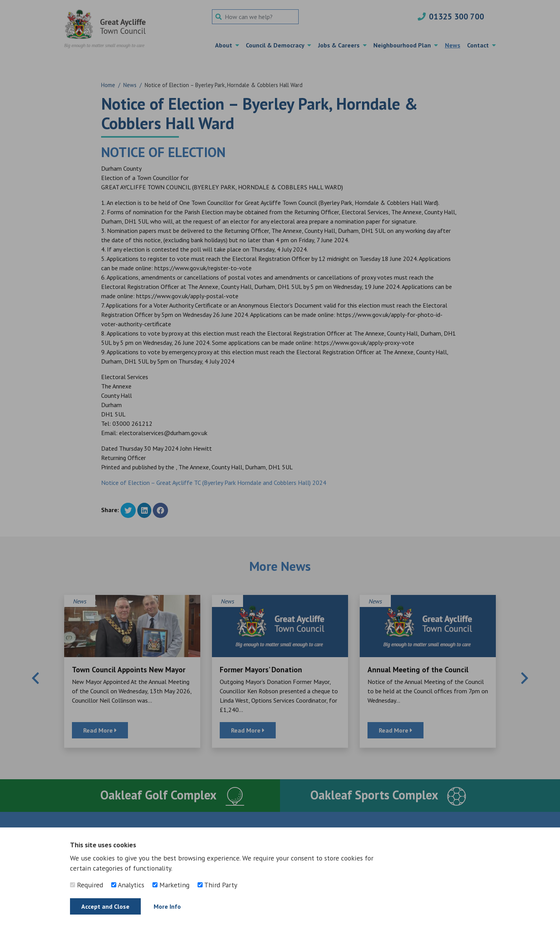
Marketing (171, 885)
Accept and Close (105, 906)
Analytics (128, 885)
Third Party (217, 885)
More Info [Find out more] (167, 906)
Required (87, 885)
